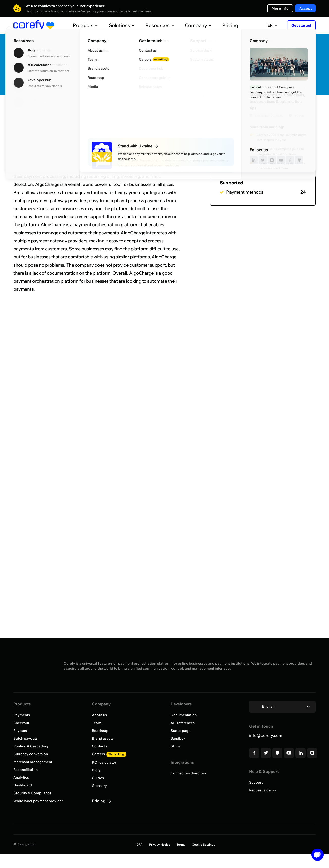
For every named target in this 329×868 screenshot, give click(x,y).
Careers (109, 754)
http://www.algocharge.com (132, 80)
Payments (22, 715)
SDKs (175, 746)
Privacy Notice (160, 844)
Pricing (220, 25)
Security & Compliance (32, 793)
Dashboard (23, 785)
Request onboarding (290, 72)
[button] (316, 855)
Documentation (184, 715)
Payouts (20, 731)
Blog (96, 770)
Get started (301, 25)
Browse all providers (38, 109)
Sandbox (178, 738)
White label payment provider (38, 801)
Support (256, 782)
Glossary (99, 786)
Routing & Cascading (31, 746)
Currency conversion (31, 754)
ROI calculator (104, 762)
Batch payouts (25, 738)
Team (97, 723)
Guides (98, 778)
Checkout (21, 723)
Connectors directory (188, 773)
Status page (180, 731)
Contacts (100, 746)
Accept (305, 8)
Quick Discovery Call (290, 56)
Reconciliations (26, 770)
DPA (139, 844)
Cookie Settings (204, 844)
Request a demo (263, 790)
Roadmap (100, 731)
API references (183, 723)
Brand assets (103, 738)
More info (280, 8)
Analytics (21, 777)
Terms (181, 844)
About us (99, 715)
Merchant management (33, 762)
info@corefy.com (266, 735)
